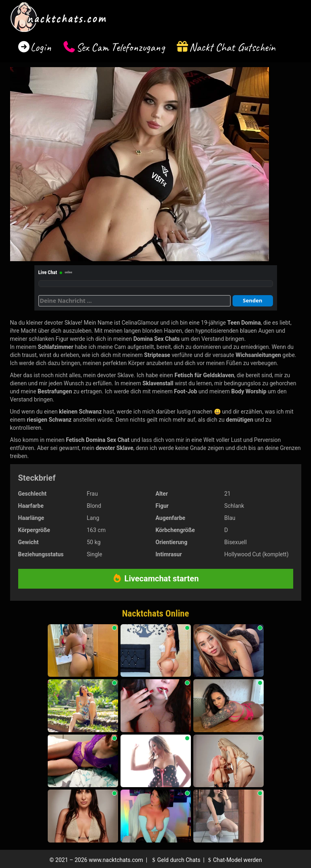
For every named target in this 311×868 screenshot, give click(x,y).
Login (41, 47)
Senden (253, 300)
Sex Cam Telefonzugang (120, 47)
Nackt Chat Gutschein (232, 47)
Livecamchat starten (156, 579)
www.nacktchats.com (116, 860)
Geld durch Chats (175, 860)
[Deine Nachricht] (134, 301)
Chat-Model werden (234, 860)
